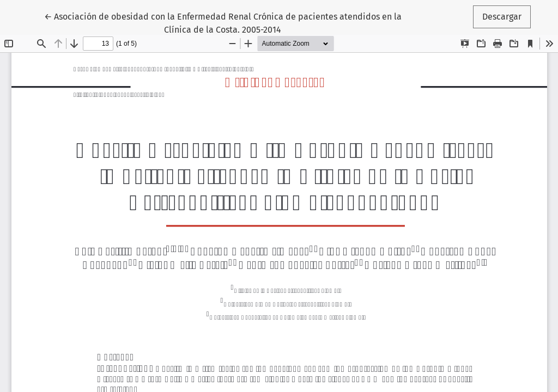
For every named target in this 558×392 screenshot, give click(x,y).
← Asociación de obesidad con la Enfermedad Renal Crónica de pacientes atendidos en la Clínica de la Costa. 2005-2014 (223, 22)
